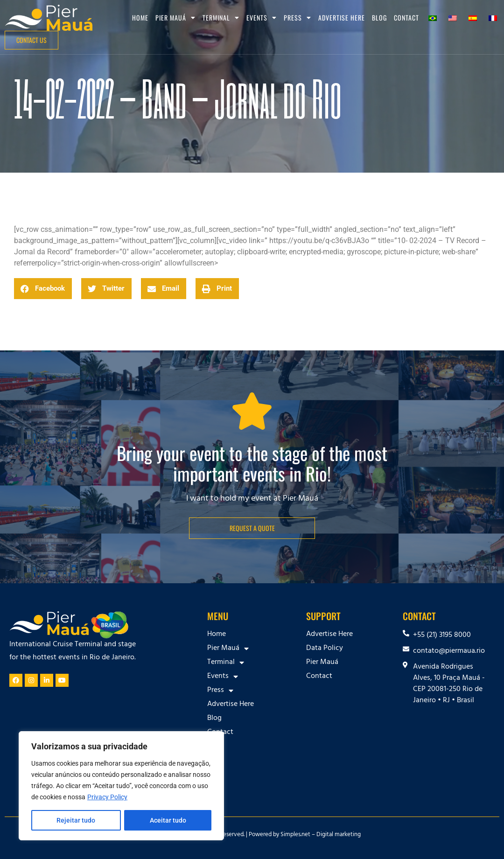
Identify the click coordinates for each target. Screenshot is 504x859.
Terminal (221, 18)
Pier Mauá (175, 18)
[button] (43, 289)
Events (262, 18)
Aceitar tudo (168, 820)
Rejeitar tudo (76, 820)
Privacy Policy (107, 797)
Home (140, 17)
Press (297, 18)
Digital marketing (339, 835)
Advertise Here (342, 17)
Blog (379, 17)
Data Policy (325, 649)
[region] (121, 786)
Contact (406, 17)
